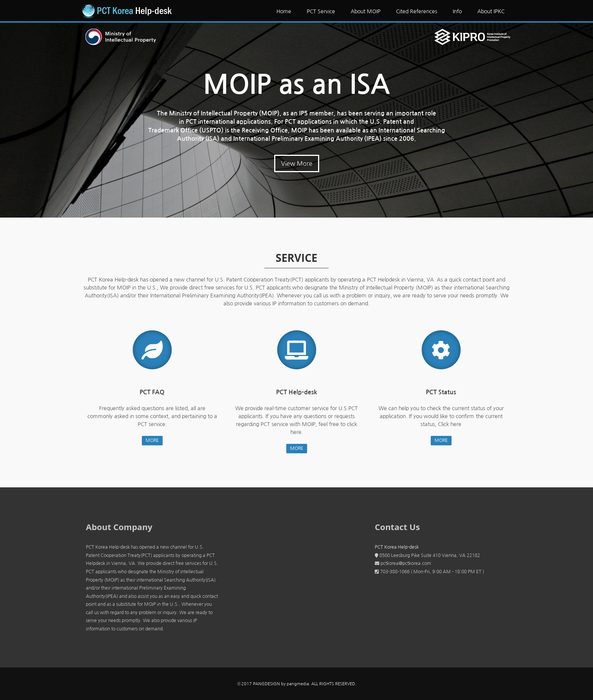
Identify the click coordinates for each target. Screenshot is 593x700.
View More (297, 163)
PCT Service (321, 11)
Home (284, 11)
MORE (150, 440)
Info (457, 11)
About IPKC (491, 11)
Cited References (417, 11)
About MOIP (366, 11)
